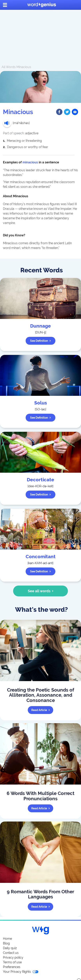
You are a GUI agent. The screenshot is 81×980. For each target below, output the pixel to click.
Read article (41, 710)
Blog (6, 943)
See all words (41, 591)
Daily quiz (10, 948)
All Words (9, 67)
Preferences (12, 967)
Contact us (11, 953)
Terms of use (12, 962)
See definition (40, 341)
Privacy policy (13, 957)
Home (7, 939)
